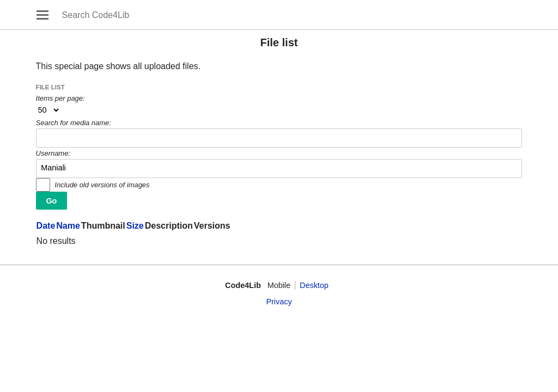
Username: (53, 153)
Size (135, 226)
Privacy (279, 302)
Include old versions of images (102, 185)
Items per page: (60, 98)
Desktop (314, 285)
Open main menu (43, 15)
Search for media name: (74, 123)
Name (68, 226)
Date (46, 226)
